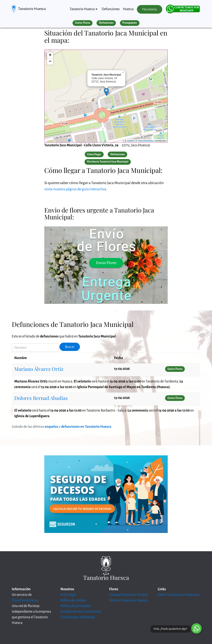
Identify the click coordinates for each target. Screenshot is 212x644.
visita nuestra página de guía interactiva (75, 189)
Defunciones (111, 9)
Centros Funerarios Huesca (128, 600)
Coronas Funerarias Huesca (128, 595)
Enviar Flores (83, 23)
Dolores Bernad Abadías (41, 398)
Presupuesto (130, 23)
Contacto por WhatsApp (78, 617)
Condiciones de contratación (81, 612)
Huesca (128, 9)
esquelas (52, 427)
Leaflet (130, 141)
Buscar (70, 347)
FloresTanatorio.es (25, 600)
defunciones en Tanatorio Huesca (86, 427)
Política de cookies (73, 600)
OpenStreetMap (146, 141)
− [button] (50, 62)
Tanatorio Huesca (32, 9)
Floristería (149, 9)
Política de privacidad (75, 606)
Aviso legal (68, 595)
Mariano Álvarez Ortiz (39, 369)
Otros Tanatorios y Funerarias (179, 595)
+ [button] (50, 55)
